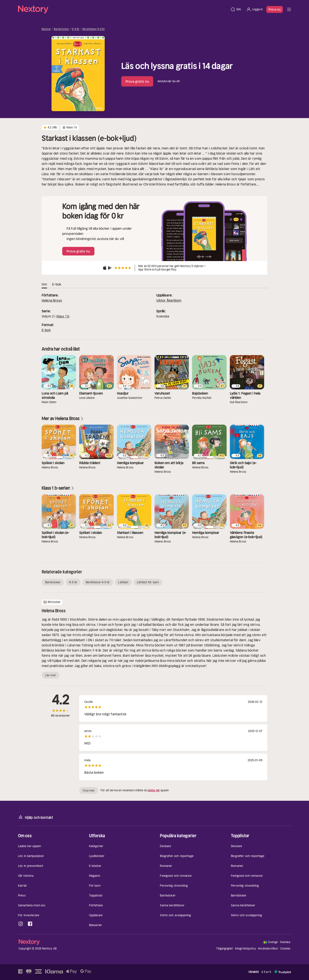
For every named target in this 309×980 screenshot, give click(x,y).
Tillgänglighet (224, 949)
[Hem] (123, 9)
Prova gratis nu (137, 81)
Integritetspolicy (245, 949)
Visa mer (89, 790)
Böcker (46, 29)
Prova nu (275, 9)
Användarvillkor (268, 949)
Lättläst (123, 582)
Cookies (285, 949)
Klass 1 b (63, 316)
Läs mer (51, 675)
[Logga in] (254, 9)
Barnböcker (61, 29)
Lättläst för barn (148, 582)
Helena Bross (52, 300)
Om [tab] (44, 284)
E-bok (46, 330)
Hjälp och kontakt (36, 817)
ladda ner (154, 790)
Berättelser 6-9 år (94, 29)
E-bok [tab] (57, 284)
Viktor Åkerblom (169, 300)
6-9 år (76, 29)
